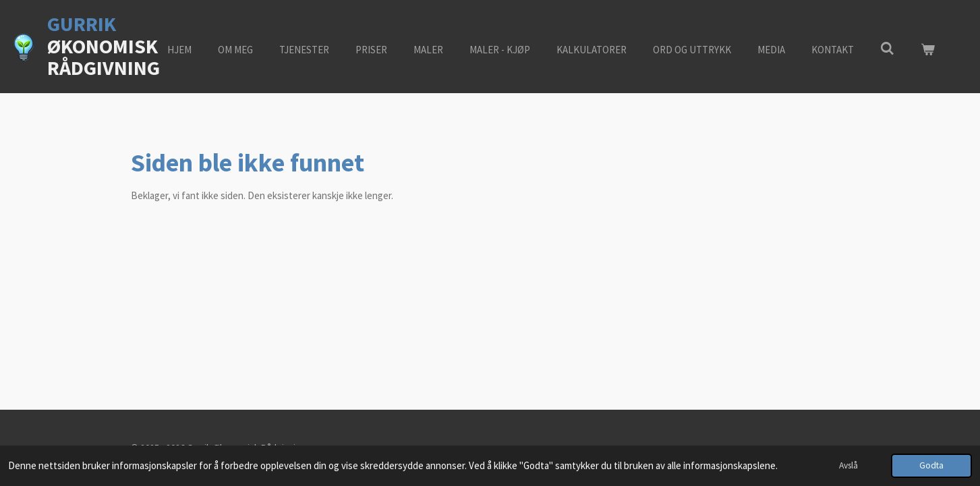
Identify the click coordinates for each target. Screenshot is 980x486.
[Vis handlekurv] (928, 50)
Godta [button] (931, 465)
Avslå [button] (848, 465)
